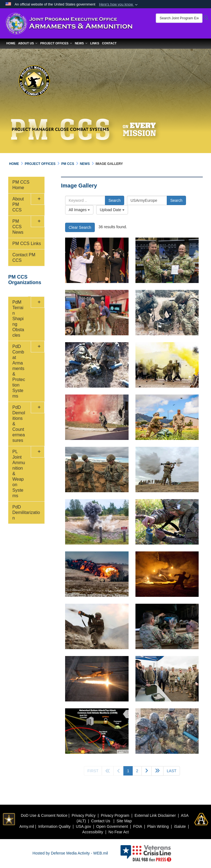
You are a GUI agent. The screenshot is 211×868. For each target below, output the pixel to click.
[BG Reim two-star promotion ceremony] (97, 260)
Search (115, 200)
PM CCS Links (27, 243)
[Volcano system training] (167, 626)
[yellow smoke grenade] (167, 365)
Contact (109, 43)
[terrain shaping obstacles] (167, 731)
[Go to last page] (172, 771)
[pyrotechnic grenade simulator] (167, 574)
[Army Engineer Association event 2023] (97, 313)
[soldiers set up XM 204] (167, 313)
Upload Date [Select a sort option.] (112, 210)
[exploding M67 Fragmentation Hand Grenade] (97, 522)
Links (95, 43)
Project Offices (56, 43)
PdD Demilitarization (26, 512)
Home (11, 43)
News (81, 43)
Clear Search (80, 227)
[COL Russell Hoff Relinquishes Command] (167, 260)
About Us (28, 43)
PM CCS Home (21, 185)
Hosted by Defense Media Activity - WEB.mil (70, 853)
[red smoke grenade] (97, 417)
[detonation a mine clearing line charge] (97, 574)
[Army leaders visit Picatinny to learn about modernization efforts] (167, 679)
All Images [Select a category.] (79, 210)
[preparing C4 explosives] (97, 470)
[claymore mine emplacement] (167, 522)
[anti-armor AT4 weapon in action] (167, 470)
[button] (119, 4)
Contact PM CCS (24, 258)
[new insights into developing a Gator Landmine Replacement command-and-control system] (97, 731)
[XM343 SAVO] (97, 365)
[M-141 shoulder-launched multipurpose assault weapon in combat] (97, 626)
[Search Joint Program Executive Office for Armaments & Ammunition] (179, 18)
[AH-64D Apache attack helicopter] (97, 679)
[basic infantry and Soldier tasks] (167, 417)
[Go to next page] (147, 771)
